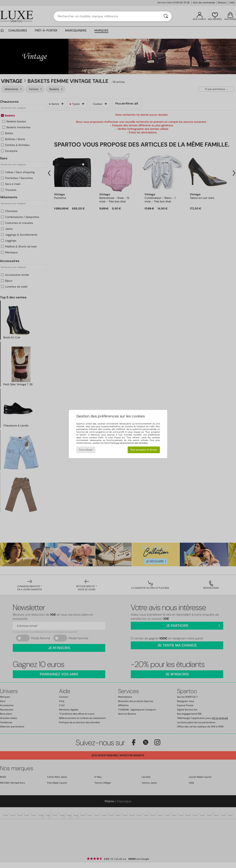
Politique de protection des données (129, 443)
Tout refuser (86, 450)
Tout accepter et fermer (144, 450)
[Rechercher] (166, 16)
